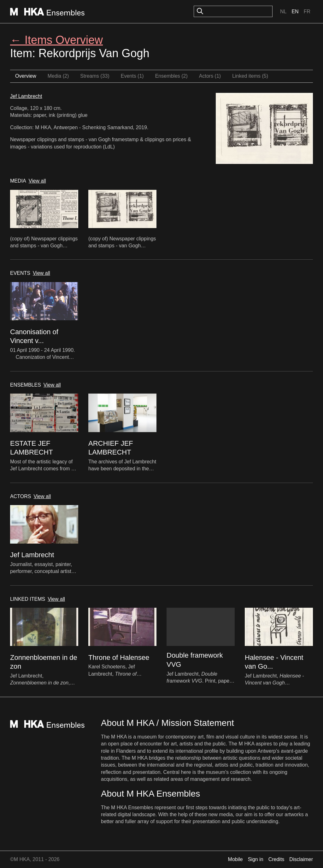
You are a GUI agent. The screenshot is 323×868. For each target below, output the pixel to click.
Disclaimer (301, 859)
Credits (276, 859)
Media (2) (58, 76)
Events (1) (132, 76)
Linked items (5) (250, 76)
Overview (26, 76)
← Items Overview (56, 40)
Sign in (256, 859)
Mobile (235, 859)
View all (37, 181)
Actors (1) (210, 76)
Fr (307, 12)
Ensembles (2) (171, 76)
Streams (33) (95, 76)
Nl (283, 12)
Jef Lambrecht (26, 96)
